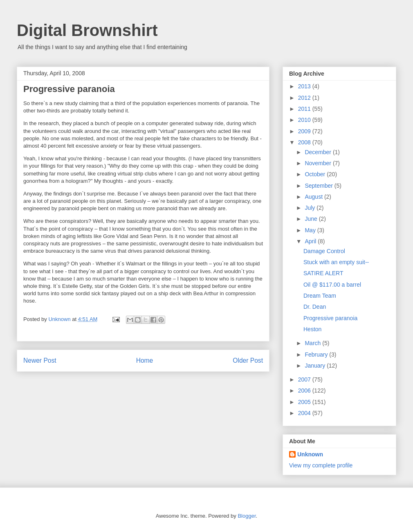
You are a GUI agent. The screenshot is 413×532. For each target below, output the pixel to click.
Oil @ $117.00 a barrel (332, 285)
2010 (305, 120)
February (317, 355)
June (312, 219)
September (319, 186)
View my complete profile (321, 465)
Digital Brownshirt (87, 30)
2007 (305, 379)
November (319, 163)
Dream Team (320, 296)
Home (145, 360)
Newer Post (40, 360)
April (311, 241)
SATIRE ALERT (323, 273)
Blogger (247, 516)
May (311, 230)
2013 (305, 86)
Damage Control (324, 251)
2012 (305, 98)
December (319, 152)
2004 (305, 413)
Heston (312, 329)
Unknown (310, 454)
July (311, 208)
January (316, 366)
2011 (305, 109)
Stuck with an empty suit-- (336, 262)
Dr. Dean (315, 307)
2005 (305, 402)
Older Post (248, 360)
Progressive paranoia (330, 318)
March (313, 343)
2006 (305, 391)
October (316, 174)
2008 (305, 142)
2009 (305, 131)
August (314, 197)
